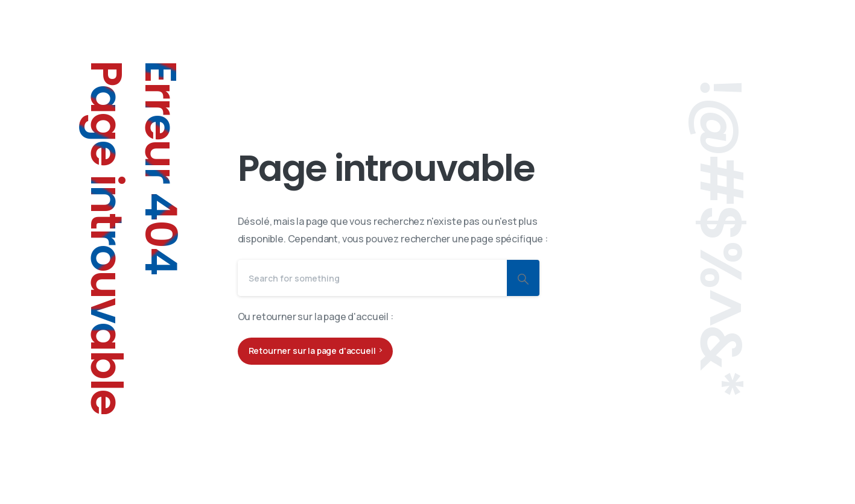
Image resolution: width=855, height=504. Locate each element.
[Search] (372, 278)
